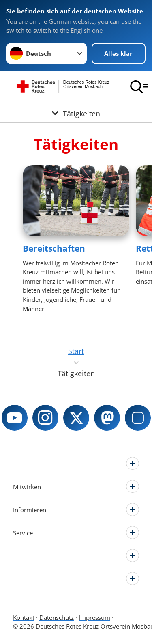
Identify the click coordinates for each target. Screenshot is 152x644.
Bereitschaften (54, 248)
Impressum (94, 617)
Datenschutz (57, 617)
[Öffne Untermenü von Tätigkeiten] (76, 113)
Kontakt (24, 617)
